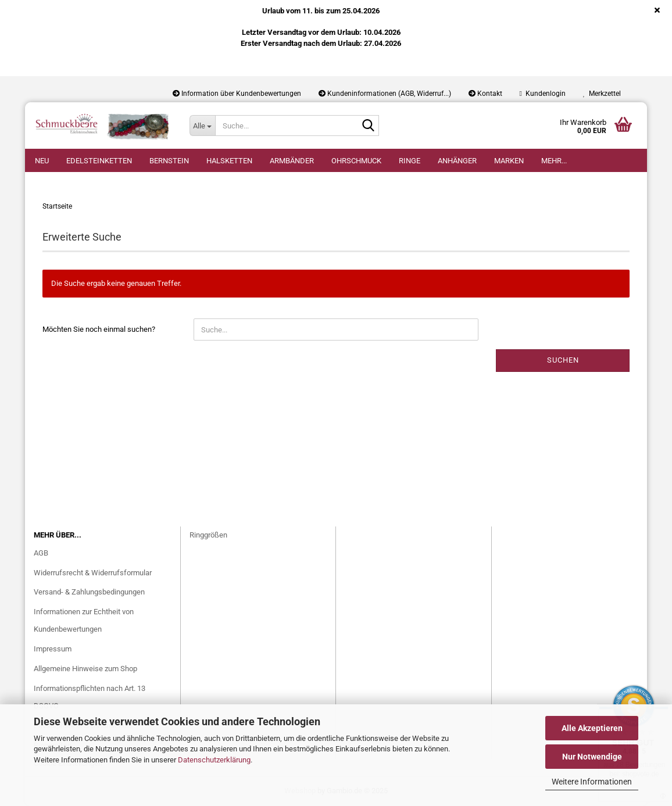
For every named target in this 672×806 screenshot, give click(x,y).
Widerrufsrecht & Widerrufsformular (93, 573)
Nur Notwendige (592, 757)
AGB (41, 553)
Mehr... (554, 161)
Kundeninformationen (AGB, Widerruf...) (385, 94)
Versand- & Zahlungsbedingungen (89, 592)
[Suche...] (202, 126)
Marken (509, 161)
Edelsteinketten (99, 161)
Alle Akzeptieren (592, 728)
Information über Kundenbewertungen (237, 94)
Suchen (563, 360)
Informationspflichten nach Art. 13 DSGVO (90, 697)
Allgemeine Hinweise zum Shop (85, 669)
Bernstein (169, 161)
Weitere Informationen (592, 782)
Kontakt (485, 94)
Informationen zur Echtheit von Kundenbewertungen (84, 620)
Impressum (53, 649)
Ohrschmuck (356, 161)
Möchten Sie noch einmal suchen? (99, 329)
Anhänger (457, 161)
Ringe (410, 161)
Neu (42, 161)
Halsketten (229, 161)
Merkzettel (602, 94)
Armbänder (292, 161)
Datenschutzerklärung (214, 760)
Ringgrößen (208, 535)
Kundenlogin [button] (543, 94)
